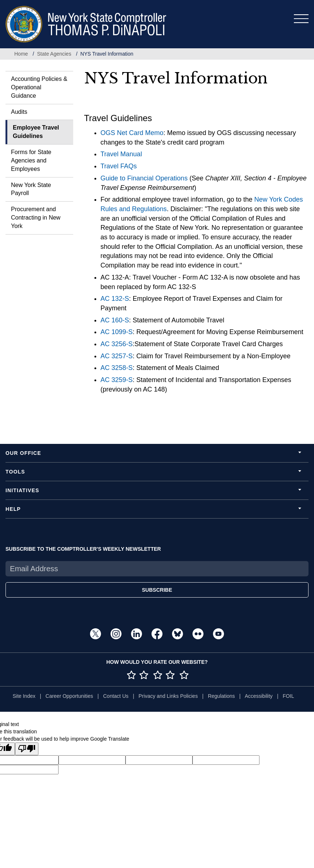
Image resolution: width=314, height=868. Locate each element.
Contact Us (116, 696)
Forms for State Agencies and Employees (31, 160)
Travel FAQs (119, 166)
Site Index (24, 696)
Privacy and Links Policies (168, 696)
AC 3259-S (117, 380)
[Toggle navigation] (301, 19)
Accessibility (259, 696)
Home (21, 54)
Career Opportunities (69, 696)
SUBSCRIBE (157, 590)
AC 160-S (115, 320)
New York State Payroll (31, 189)
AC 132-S (115, 299)
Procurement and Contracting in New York (36, 218)
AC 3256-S (117, 344)
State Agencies (54, 54)
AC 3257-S (117, 356)
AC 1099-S (117, 332)
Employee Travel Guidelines (36, 132)
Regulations (221, 696)
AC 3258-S (117, 368)
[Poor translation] (27, 749)
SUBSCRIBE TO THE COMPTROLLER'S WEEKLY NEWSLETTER (83, 549)
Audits (19, 112)
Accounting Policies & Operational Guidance (39, 87)
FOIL (288, 696)
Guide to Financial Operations (144, 178)
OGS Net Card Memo (132, 133)
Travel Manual (121, 154)
